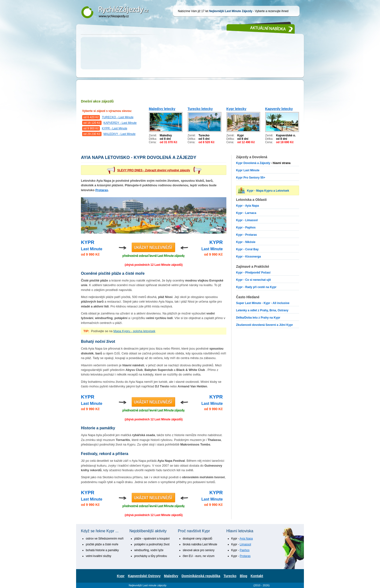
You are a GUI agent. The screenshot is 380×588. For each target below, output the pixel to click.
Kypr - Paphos (246, 227)
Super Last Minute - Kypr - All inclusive (263, 303)
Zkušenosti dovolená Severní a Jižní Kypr (265, 325)
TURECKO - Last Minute (118, 117)
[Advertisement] (190, 61)
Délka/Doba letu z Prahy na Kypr (258, 318)
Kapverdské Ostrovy (144, 576)
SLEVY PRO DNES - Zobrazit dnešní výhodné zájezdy (154, 170)
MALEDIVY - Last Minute (119, 134)
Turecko (230, 576)
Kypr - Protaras (246, 235)
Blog (243, 576)
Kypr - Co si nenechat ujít (253, 280)
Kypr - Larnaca (246, 213)
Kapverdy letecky (279, 109)
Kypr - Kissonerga (248, 257)
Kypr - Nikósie (246, 242)
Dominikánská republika (201, 576)
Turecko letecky (200, 109)
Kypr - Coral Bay (247, 249)
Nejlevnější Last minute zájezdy (148, 585)
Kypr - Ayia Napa (247, 206)
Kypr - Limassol (247, 220)
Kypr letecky (236, 109)
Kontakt (257, 576)
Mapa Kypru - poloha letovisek (134, 331)
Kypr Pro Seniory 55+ (251, 178)
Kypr (121, 576)
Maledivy (171, 576)
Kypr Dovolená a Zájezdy (253, 163)
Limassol (245, 544)
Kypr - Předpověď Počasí (253, 273)
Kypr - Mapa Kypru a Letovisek (268, 191)
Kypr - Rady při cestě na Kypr (256, 287)
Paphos (245, 550)
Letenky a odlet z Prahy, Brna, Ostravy (262, 310)
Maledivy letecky (162, 109)
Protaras (102, 190)
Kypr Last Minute (248, 170)
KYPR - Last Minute (114, 128)
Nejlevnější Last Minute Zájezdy (119, 12)
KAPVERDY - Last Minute (120, 123)
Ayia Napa (246, 539)
